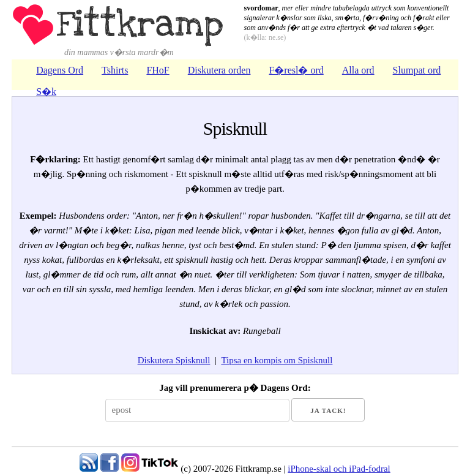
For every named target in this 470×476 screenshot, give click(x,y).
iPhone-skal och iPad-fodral (339, 469)
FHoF (158, 70)
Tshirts (115, 70)
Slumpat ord (417, 70)
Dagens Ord (60, 70)
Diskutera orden (219, 70)
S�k (46, 92)
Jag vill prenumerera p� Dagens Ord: (235, 388)
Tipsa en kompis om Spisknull (277, 360)
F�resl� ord (296, 70)
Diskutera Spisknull (174, 360)
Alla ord (358, 70)
